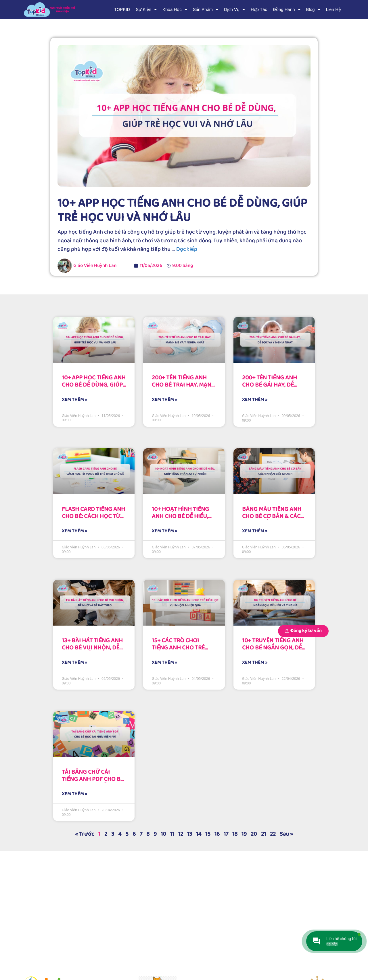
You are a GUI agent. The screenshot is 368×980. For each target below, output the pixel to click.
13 (190, 834)
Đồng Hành (287, 10)
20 (254, 834)
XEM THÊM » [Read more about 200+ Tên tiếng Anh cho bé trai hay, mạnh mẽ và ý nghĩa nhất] (164, 400)
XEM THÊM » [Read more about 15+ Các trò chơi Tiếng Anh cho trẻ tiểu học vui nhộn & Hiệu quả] (164, 663)
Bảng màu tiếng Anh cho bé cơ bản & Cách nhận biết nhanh (273, 516)
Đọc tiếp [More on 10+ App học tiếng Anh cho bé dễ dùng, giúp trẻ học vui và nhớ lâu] (187, 249)
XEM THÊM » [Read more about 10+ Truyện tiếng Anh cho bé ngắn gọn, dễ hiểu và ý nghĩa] (255, 663)
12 (181, 834)
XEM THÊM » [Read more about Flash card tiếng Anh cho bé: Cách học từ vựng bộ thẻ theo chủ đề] (74, 531)
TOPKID (122, 9)
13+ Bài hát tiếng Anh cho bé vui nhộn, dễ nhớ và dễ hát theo (92, 648)
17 (226, 834)
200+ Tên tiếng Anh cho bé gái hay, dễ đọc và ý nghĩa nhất (272, 385)
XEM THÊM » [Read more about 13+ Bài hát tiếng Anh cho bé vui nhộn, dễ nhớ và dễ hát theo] (74, 663)
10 (163, 834)
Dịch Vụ (234, 10)
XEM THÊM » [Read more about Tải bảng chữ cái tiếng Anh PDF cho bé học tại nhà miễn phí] (74, 794)
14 (199, 834)
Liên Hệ (333, 9)
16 (217, 834)
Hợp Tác (259, 9)
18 (235, 834)
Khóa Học (175, 10)
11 (172, 834)
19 (244, 834)
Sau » (286, 834)
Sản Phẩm (206, 10)
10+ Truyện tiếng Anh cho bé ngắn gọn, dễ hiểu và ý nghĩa (273, 648)
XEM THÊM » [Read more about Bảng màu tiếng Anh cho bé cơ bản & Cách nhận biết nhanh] (255, 531)
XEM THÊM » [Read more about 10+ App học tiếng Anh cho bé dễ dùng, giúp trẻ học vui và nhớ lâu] (74, 400)
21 (263, 834)
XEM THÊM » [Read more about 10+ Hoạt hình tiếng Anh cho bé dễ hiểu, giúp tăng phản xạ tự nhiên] (164, 531)
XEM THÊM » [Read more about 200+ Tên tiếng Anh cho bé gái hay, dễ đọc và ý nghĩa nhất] (255, 400)
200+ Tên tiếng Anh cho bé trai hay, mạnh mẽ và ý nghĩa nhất (184, 385)
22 (273, 834)
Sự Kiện (146, 10)
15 (208, 834)
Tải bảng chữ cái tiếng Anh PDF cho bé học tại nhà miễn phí (93, 779)
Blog (313, 10)
